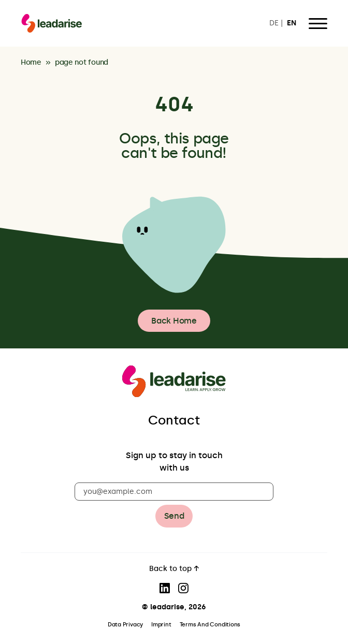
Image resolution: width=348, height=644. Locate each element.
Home (31, 63)
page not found (82, 63)
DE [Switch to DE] (274, 24)
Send (174, 516)
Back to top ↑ (174, 569)
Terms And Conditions (210, 625)
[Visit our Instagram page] (183, 588)
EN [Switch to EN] (292, 24)
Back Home (174, 321)
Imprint (161, 625)
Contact (174, 420)
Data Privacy (125, 625)
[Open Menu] (318, 23)
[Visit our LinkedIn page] (165, 588)
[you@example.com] (174, 492)
